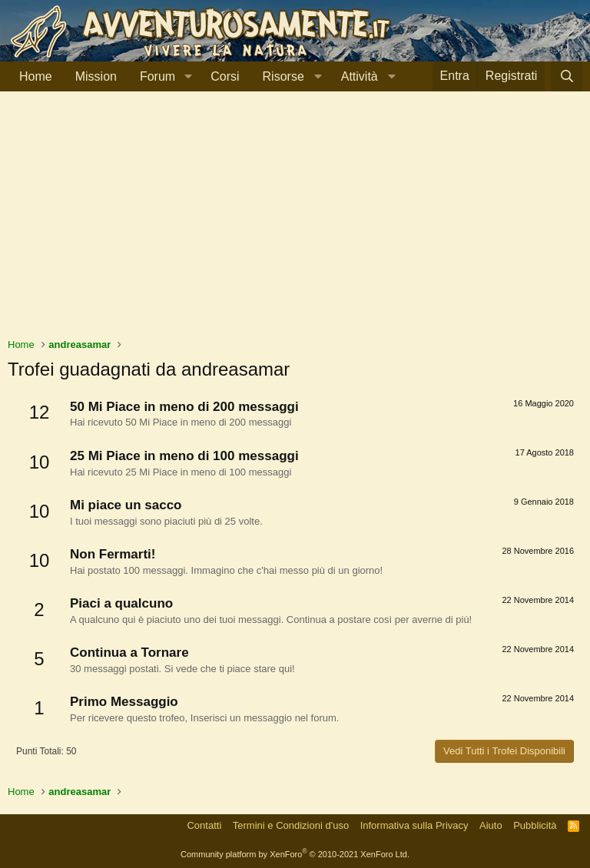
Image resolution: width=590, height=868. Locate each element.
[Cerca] (567, 76)
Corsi (225, 76)
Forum (157, 76)
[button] (188, 77)
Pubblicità (535, 825)
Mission (96, 76)
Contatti (204, 825)
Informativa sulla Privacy (414, 825)
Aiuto (491, 825)
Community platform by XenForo (295, 854)
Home (36, 76)
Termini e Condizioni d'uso (291, 825)
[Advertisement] (295, 222)
